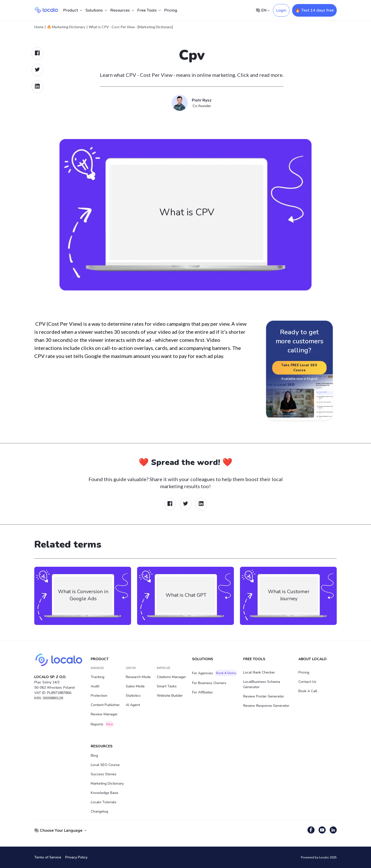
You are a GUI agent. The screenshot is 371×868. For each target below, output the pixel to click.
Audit (95, 686)
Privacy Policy (76, 857)
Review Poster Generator (264, 696)
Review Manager (104, 714)
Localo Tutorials (104, 802)
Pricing (171, 10)
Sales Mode (135, 686)
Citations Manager (171, 677)
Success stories (104, 774)
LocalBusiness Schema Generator (262, 684)
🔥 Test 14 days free (314, 10)
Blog (94, 756)
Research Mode (138, 677)
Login (281, 10)
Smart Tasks (167, 686)
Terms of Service (48, 857)
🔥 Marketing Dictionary (66, 27)
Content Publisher (105, 705)
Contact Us (307, 682)
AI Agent (133, 705)
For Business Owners (209, 683)
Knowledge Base (104, 793)
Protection (99, 696)
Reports (102, 724)
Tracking (98, 677)
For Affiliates (202, 692)
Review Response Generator (266, 706)
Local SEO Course (105, 765)
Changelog (99, 811)
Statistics (133, 696)
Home (39, 27)
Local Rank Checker (259, 672)
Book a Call (308, 691)
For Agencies (215, 673)
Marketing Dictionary (107, 783)
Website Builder (170, 696)
